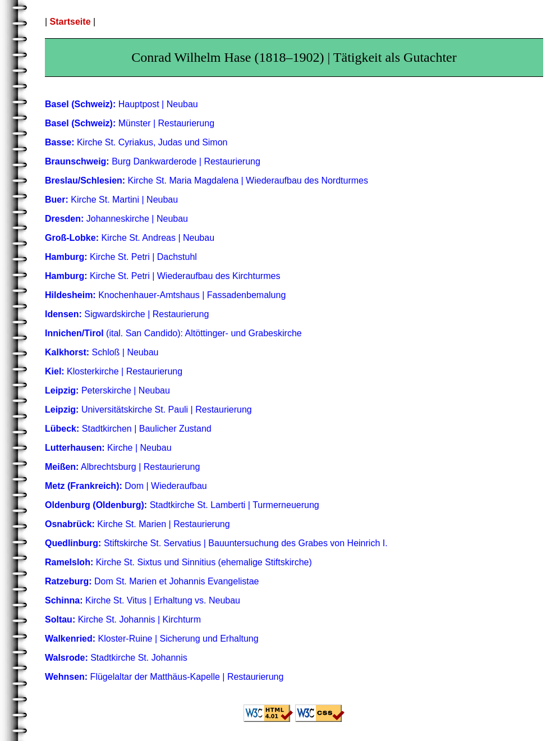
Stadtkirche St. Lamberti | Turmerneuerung (182, 505)
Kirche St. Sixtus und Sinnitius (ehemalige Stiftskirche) (178, 562)
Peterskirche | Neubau (107, 390)
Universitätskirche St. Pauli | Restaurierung (148, 410)
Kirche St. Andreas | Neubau (130, 238)
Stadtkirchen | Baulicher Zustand (128, 429)
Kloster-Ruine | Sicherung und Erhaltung (152, 639)
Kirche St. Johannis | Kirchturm (123, 619)
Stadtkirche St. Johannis (116, 658)
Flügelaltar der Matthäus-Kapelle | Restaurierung (164, 677)
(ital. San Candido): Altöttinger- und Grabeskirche (173, 333)
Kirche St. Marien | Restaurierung (137, 524)
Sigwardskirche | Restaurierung (127, 314)
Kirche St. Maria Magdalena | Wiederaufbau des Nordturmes (206, 180)
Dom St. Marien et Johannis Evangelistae (152, 581)
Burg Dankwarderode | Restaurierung (153, 161)
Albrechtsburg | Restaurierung (122, 467)
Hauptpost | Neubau (121, 104)
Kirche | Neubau (108, 448)
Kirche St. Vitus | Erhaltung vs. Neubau (143, 600)
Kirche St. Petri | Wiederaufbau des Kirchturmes (162, 276)
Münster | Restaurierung (130, 123)
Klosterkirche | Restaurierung (114, 371)
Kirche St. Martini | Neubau (111, 200)
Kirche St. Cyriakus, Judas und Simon (136, 142)
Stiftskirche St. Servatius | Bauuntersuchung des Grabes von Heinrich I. (216, 543)
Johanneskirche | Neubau (116, 219)
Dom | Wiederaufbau (126, 486)
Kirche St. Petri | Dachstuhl (121, 257)
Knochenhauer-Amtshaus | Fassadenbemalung (165, 295)
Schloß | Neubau (102, 352)
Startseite (70, 22)
